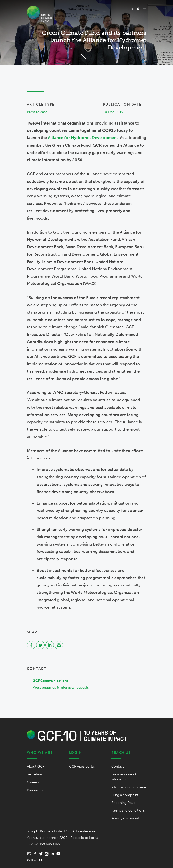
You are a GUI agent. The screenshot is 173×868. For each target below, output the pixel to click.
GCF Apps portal (82, 766)
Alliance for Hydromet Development (83, 138)
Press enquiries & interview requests (61, 688)
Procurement (37, 790)
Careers (33, 782)
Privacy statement (125, 818)
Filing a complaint (125, 795)
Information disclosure (129, 787)
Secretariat (35, 774)
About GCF (36, 766)
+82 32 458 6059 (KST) (45, 844)
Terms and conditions (128, 811)
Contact (118, 766)
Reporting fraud (123, 803)
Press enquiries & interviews (124, 777)
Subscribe (35, 860)
